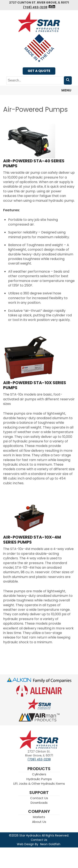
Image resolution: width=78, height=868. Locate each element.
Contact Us (39, 798)
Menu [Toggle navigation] (64, 90)
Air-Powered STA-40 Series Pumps (34, 163)
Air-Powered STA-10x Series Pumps (35, 385)
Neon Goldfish (50, 844)
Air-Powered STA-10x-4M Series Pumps (32, 540)
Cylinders (39, 774)
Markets (39, 817)
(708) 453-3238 (35, 7)
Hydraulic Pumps (39, 779)
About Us (39, 822)
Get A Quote (39, 71)
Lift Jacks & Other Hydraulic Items (39, 784)
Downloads (39, 803)
